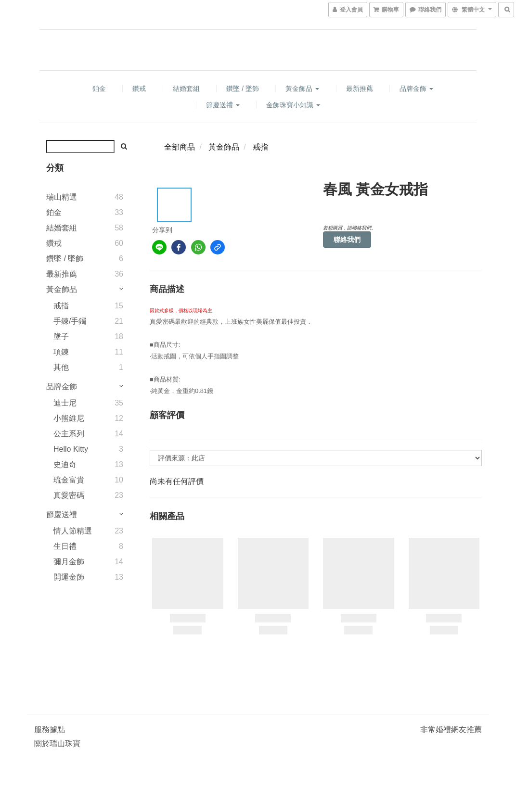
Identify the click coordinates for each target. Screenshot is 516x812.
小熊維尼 (69, 418)
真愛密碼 (69, 495)
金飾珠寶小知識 (293, 105)
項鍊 (61, 352)
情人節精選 (73, 531)
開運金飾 (69, 577)
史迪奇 (65, 464)
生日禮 (65, 546)
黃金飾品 (302, 89)
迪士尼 (65, 403)
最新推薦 (360, 89)
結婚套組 (186, 89)
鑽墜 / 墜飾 (243, 89)
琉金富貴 (69, 480)
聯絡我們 (347, 240)
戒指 (61, 306)
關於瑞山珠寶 (57, 743)
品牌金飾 (416, 89)
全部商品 (180, 147)
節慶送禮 (223, 105)
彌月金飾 (69, 562)
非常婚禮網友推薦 (451, 730)
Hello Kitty (71, 449)
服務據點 (50, 730)
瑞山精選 (62, 197)
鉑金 (99, 89)
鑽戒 (139, 89)
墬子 (61, 336)
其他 (61, 367)
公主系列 (69, 434)
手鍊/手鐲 (70, 321)
